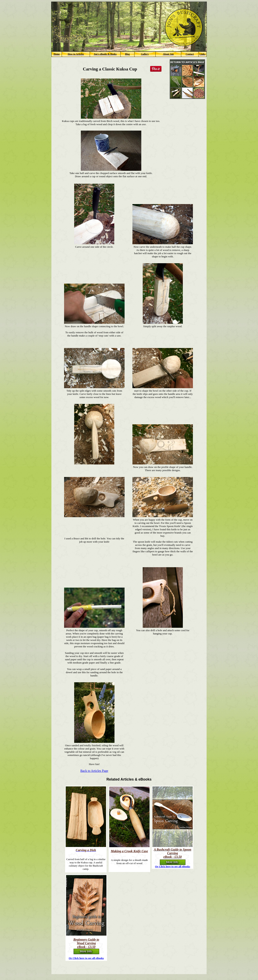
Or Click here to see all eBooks (173, 866)
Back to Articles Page (94, 771)
